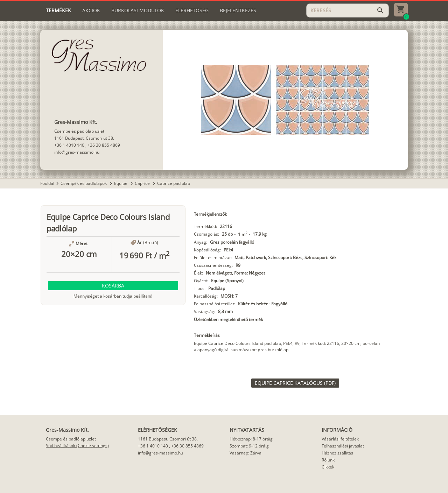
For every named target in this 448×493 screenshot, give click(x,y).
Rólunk (328, 460)
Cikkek (328, 467)
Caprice (143, 183)
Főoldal (47, 183)
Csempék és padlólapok (84, 183)
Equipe (121, 183)
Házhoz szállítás (337, 453)
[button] (113, 286)
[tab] (58, 11)
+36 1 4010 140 (69, 145)
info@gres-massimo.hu (77, 152)
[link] (295, 383)
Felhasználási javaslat (343, 446)
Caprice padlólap (174, 183)
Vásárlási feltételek (340, 439)
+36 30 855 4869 (104, 145)
